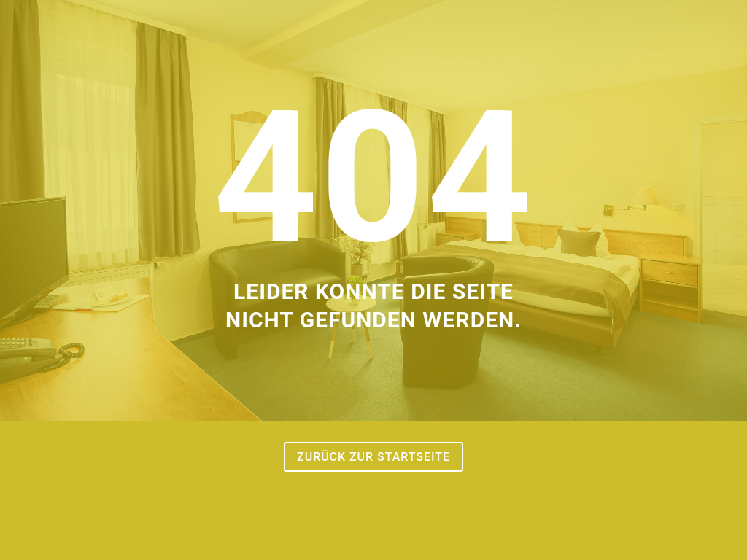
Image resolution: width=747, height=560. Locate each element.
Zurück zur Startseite (373, 457)
